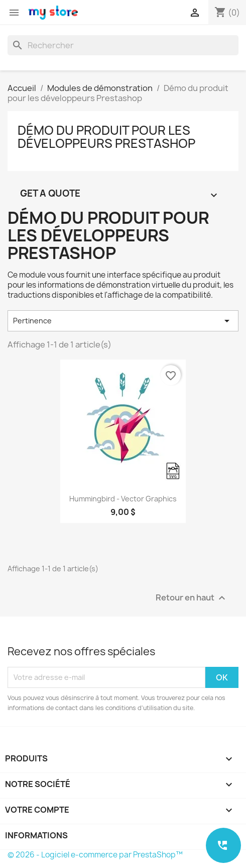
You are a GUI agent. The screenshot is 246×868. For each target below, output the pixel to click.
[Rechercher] (123, 45)
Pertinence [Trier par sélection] (123, 321)
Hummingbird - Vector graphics (123, 499)
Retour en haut (192, 598)
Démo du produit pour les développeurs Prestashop (106, 137)
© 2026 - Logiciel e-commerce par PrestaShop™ (95, 855)
